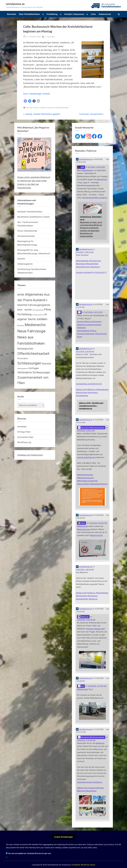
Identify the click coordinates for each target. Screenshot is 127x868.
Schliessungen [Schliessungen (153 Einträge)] (29, 363)
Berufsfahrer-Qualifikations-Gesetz (34, 217)
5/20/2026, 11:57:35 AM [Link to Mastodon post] (97, 686)
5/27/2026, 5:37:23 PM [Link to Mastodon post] (93, 312)
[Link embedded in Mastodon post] (92, 221)
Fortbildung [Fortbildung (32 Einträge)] (24, 314)
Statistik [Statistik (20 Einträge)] (46, 364)
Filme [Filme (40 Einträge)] (48, 309)
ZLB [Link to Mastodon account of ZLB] (81, 686)
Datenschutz (105, 14)
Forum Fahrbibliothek (27, 231)
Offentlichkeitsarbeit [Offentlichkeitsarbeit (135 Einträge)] (33, 354)
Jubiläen (42, 108)
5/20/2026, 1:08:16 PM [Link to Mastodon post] (85, 570)
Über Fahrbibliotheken (29, 14)
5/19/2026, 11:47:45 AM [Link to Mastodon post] (86, 740)
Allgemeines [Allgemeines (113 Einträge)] (34, 294)
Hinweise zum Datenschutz (30, 455)
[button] (25, 101)
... (7, 856)
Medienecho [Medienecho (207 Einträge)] (35, 325)
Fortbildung (52, 14)
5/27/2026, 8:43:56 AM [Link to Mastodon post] (85, 351)
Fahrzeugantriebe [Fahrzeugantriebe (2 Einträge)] (38, 310)
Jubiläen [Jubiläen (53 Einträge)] (42, 319)
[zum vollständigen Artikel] (37, 94)
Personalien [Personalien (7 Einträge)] (23, 358)
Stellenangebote (25, 264)
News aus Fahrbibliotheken (58, 108)
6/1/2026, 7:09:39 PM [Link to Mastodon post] (96, 167)
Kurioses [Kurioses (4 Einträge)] (21, 325)
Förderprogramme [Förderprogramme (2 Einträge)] (38, 315)
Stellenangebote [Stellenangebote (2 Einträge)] (23, 369)
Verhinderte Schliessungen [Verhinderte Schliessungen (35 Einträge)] (34, 372)
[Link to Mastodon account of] (79, 312)
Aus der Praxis (32, 108)
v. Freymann (50, 36)
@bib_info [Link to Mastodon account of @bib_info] (83, 617)
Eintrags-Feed (24, 432)
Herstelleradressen (26, 236)
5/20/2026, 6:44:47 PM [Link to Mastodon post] (98, 523)
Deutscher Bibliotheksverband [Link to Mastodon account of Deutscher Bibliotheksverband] (91, 428)
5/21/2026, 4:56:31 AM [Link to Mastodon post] (86, 431)
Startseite (11, 14)
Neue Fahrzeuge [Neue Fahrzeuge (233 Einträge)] (31, 331)
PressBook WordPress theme (83, 865)
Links (93, 14)
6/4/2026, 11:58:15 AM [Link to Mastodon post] (85, 252)
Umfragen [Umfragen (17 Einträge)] (34, 368)
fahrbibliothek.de (15, 4)
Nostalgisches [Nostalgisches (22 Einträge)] (25, 349)
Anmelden (22, 427)
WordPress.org (24, 442)
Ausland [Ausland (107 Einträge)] (39, 300)
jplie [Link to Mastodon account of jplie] (81, 167)
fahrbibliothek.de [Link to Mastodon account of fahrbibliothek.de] (84, 159)
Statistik (21, 259)
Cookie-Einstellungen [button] (63, 837)
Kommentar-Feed (25, 437)
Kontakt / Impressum (74, 14)
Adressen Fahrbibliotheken (30, 212)
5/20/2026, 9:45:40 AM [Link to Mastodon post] (86, 620)
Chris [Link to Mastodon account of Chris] (81, 523)
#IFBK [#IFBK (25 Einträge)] (21, 295)
